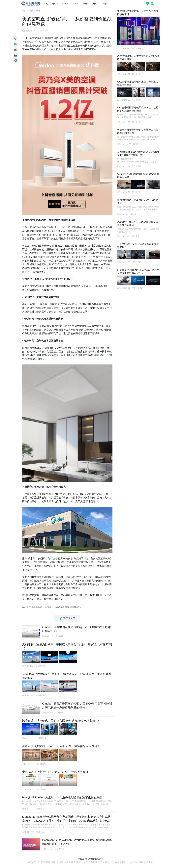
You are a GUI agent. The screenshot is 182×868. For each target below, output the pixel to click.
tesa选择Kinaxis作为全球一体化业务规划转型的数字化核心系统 (62, 797)
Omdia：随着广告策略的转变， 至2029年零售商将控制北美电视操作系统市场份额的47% (77, 706)
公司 (24, 789)
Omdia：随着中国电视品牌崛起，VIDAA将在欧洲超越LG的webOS (77, 629)
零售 (24, 764)
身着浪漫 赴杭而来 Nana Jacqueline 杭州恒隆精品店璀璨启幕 (61, 746)
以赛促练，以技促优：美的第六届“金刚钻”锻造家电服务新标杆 (61, 721)
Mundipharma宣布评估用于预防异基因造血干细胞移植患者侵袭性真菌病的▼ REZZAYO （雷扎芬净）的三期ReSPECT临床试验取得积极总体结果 (66, 819)
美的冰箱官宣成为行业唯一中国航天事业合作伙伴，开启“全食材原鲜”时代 (67, 646)
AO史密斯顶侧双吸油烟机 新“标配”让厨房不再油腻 (138, 176)
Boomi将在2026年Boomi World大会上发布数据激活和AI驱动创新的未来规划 (77, 842)
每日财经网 (90, 859)
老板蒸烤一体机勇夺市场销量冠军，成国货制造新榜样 (138, 224)
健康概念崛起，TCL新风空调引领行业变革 (137, 201)
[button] (55, 4)
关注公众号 (67, 618)
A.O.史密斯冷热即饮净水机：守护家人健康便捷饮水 (138, 83)
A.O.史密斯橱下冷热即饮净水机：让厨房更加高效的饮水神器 (138, 109)
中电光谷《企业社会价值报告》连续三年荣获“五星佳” (56, 772)
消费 (31, 11)
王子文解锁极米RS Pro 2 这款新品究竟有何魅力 (138, 246)
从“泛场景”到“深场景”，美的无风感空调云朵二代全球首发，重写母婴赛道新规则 (67, 676)
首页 (24, 11)
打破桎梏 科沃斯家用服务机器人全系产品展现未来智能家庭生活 (138, 272)
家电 (38, 11)
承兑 (79, 607)
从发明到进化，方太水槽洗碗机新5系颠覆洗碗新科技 (138, 58)
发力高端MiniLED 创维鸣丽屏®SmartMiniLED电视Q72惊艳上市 (138, 153)
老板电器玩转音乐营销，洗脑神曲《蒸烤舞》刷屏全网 (138, 131)
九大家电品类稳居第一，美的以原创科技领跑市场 (138, 13)
